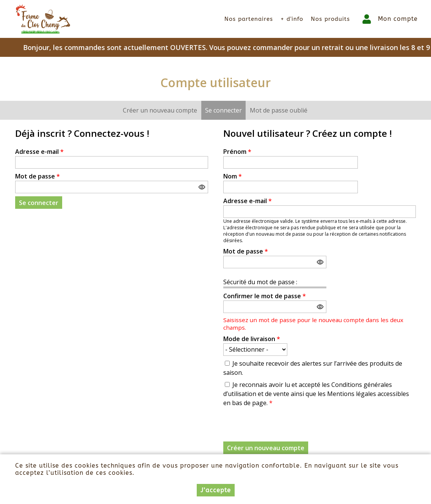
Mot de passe (38, 176)
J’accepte (216, 490)
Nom (233, 176)
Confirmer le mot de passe (265, 296)
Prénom (237, 152)
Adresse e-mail (39, 152)
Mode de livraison (252, 339)
